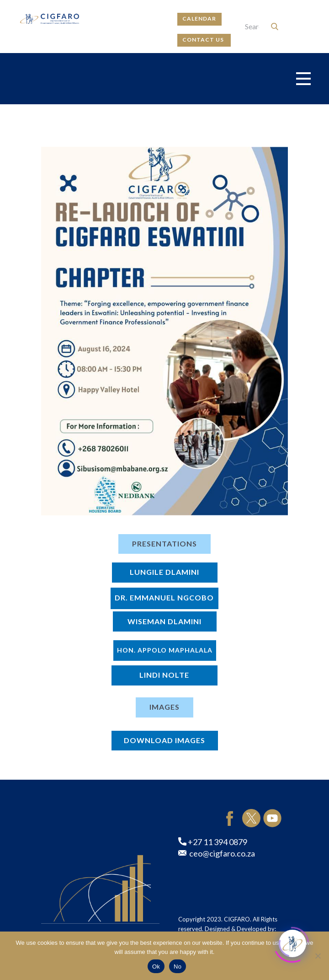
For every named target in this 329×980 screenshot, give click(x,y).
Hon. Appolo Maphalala (165, 650)
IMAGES (164, 707)
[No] (318, 956)
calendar (199, 19)
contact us (204, 40)
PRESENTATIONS (164, 544)
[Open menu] (303, 79)
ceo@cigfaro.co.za (217, 854)
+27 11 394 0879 (213, 842)
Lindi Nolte (164, 675)
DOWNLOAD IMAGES (164, 740)
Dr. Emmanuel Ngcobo (164, 597)
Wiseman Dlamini (164, 621)
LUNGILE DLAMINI (164, 572)
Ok (156, 967)
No (178, 967)
